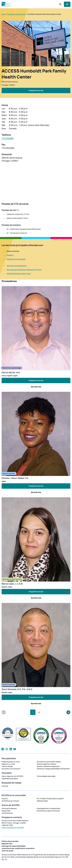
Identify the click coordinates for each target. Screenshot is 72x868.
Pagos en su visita (8, 764)
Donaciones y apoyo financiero (48, 811)
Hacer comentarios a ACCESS (13, 828)
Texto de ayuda (7, 851)
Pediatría (10, 255)
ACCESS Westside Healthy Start (19, 274)
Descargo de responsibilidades (14, 846)
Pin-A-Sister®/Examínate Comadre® (50, 799)
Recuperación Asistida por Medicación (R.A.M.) (24, 270)
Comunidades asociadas (46, 776)
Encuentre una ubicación (11, 769)
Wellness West (42, 801)
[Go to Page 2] (39, 712)
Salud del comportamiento (17, 266)
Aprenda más (36, 387)
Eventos (5, 799)
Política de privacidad (10, 841)
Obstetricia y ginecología (16, 259)
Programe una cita (36, 380)
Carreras (5, 786)
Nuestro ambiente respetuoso (48, 766)
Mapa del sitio (7, 844)
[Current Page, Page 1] (33, 712)
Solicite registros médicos (47, 764)
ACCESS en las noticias (10, 801)
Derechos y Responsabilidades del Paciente (53, 769)
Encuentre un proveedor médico (49, 762)
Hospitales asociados (10, 778)
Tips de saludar (7, 766)
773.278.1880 (8, 138)
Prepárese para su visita (11, 762)
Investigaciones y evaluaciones (49, 808)
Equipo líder (6, 811)
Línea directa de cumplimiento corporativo (18, 848)
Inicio (4, 14)
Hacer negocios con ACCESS (12, 776)
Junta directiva (7, 813)
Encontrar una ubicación (17, 14)
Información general (9, 808)
